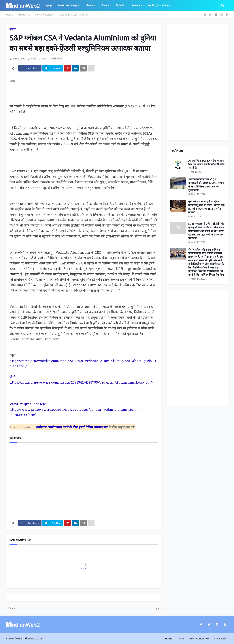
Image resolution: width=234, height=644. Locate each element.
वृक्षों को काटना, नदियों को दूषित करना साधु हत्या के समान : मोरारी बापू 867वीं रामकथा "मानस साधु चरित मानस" (206, 207)
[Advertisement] (84, 91)
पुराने (157, 608)
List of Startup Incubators (75, 14)
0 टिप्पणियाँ (57, 59)
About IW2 (24, 14)
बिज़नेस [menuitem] (89, 5)
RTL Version (221, 638)
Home (9, 14)
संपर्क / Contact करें (199, 638)
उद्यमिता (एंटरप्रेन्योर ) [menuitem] (158, 5)
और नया (11, 608)
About (180, 638)
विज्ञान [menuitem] (104, 5)
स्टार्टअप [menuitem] (136, 5)
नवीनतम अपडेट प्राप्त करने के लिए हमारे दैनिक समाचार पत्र (72, 427)
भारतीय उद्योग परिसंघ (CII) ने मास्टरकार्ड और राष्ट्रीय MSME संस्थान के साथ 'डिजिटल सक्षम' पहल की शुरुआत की (206, 185)
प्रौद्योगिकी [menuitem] (120, 5)
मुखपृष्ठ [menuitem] (49, 5)
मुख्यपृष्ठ (13, 29)
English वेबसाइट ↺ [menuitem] (69, 5)
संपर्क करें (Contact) (45, 14)
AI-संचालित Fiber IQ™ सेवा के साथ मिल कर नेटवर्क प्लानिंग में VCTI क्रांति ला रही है (206, 164)
